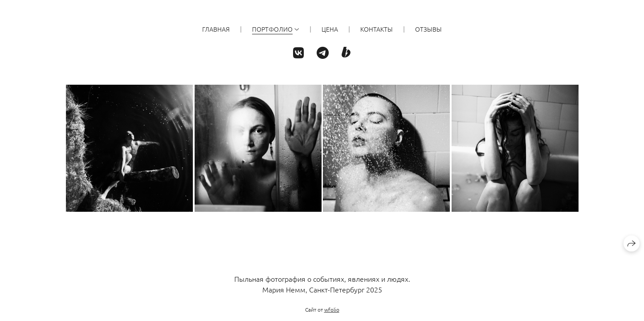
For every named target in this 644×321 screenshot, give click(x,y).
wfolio (332, 309)
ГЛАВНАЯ (216, 29)
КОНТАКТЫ (377, 29)
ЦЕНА (330, 29)
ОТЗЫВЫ (428, 29)
